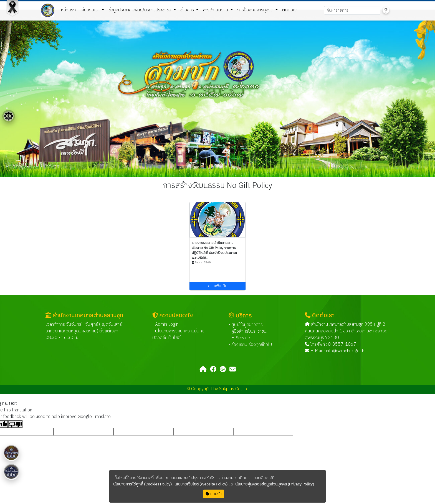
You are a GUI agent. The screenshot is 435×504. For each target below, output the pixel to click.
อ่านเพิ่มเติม (218, 286)
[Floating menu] (9, 116)
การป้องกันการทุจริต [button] (256, 10)
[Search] (352, 10)
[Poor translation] (15, 424)
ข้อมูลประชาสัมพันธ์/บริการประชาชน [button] (141, 10)
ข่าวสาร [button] (188, 10)
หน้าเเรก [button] (68, 10)
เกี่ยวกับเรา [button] (90, 10)
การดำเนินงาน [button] (216, 10)
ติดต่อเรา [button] (290, 10)
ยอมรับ (214, 494)
